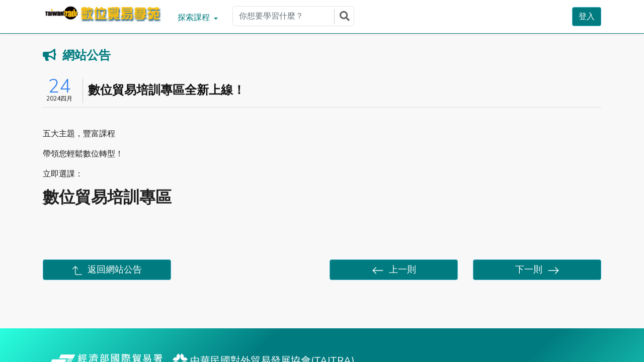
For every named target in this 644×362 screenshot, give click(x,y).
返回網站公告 (107, 269)
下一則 (537, 270)
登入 (587, 17)
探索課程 (195, 18)
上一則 (394, 270)
